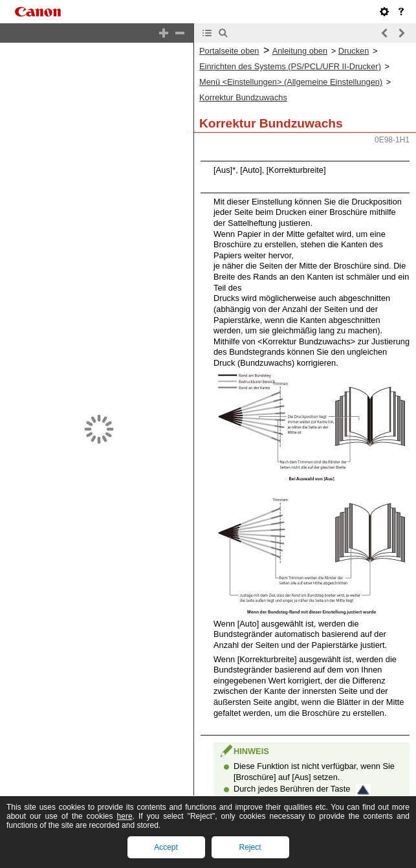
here (125, 816)
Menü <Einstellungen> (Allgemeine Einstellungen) (291, 82)
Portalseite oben (229, 51)
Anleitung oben (300, 51)
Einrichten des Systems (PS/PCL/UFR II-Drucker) (290, 66)
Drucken (354, 51)
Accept (166, 847)
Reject (250, 847)
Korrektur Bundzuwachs (243, 97)
